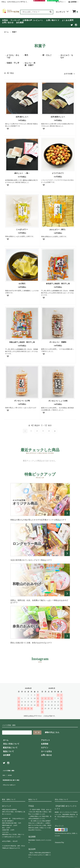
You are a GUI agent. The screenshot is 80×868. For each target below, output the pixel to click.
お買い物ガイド (53, 20)
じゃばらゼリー (22, 229)
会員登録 (74, 2)
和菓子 (14, 32)
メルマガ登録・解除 (10, 769)
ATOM (9, 773)
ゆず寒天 (22, 283)
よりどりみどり (58, 172)
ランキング (15, 20)
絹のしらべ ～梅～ (22, 172)
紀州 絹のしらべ (22, 116)
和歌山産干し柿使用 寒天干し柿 (23, 341)
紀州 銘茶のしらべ (58, 116)
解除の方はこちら (52, 731)
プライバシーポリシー (11, 780)
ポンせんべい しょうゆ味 (59, 400)
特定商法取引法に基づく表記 (14, 777)
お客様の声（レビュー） (33, 20)
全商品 (5, 20)
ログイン (61, 2)
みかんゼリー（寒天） (58, 229)
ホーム (6, 32)
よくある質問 (68, 20)
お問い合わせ (8, 23)
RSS (4, 773)
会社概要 (20, 23)
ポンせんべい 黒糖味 (58, 341)
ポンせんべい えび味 (22, 400)
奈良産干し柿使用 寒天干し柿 (59, 283)
